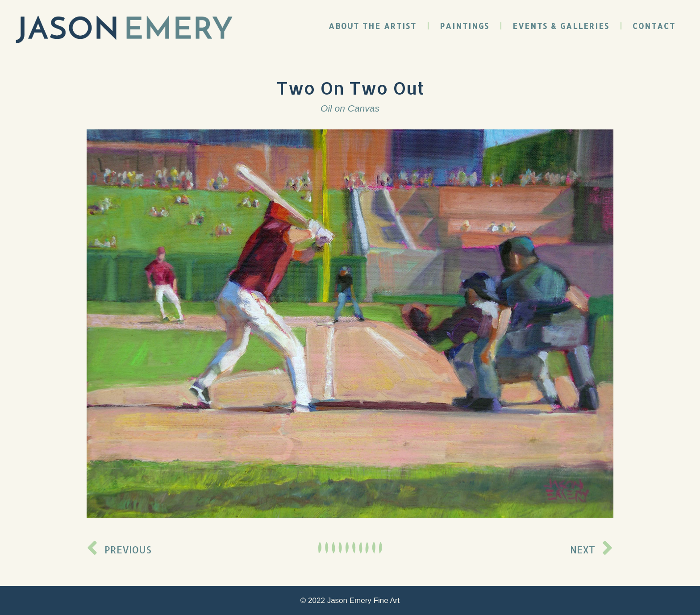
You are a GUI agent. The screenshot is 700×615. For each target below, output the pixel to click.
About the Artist (373, 26)
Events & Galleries (561, 26)
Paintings (465, 26)
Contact (654, 26)
